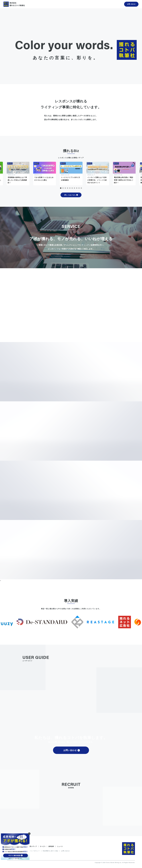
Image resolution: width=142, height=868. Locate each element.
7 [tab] (74, 188)
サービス (43, 846)
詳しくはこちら (71, 195)
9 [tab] (79, 188)
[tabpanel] (71, 174)
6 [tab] (72, 188)
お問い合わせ (72, 750)
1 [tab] (61, 188)
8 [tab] (77, 188)
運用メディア (33, 846)
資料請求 (51, 846)
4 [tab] (68, 188)
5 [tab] (70, 188)
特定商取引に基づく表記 (50, 851)
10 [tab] (81, 188)
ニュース (60, 846)
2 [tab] (63, 188)
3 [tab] (65, 188)
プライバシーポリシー (33, 851)
